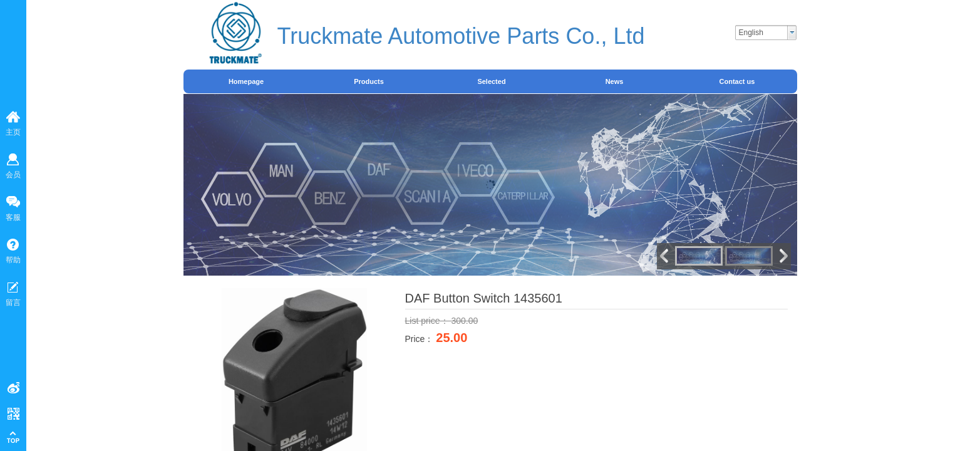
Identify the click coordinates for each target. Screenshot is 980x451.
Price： (421, 339)
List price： (428, 321)
